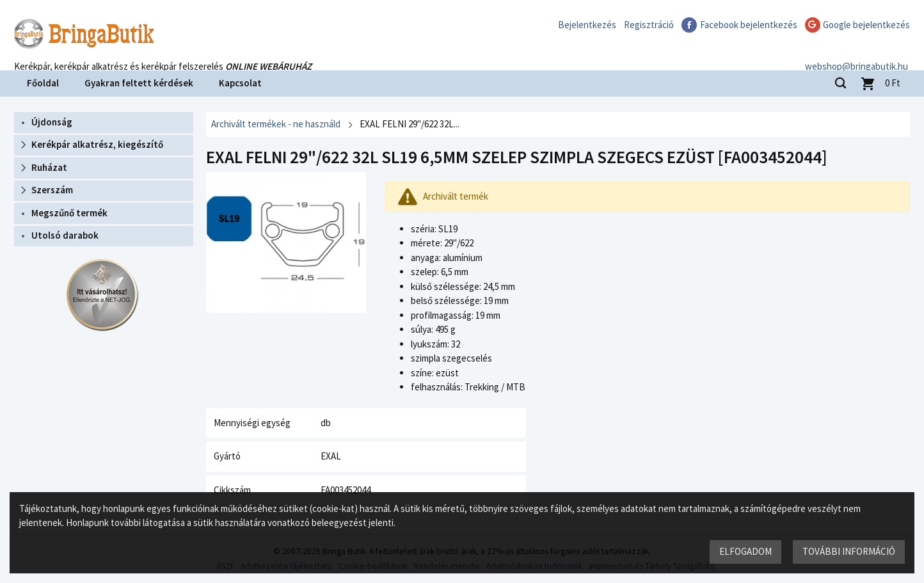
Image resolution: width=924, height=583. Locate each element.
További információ (849, 551)
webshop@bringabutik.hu (858, 53)
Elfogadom (745, 551)
